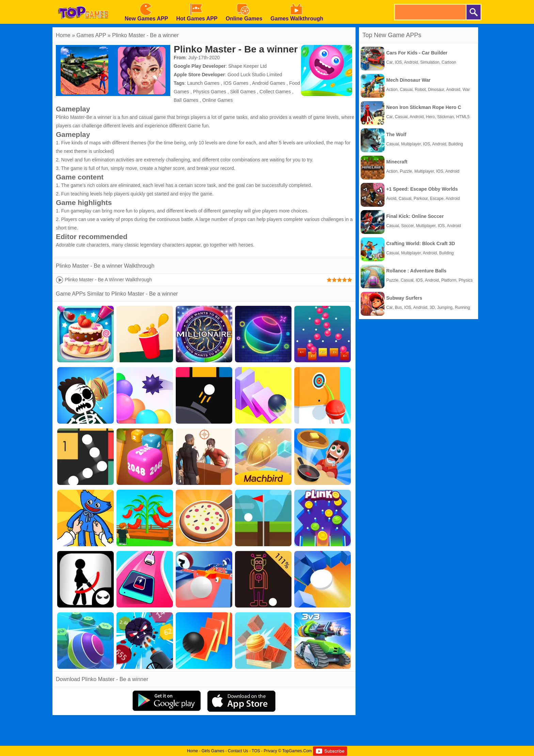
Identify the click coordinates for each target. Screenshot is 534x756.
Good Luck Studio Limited (255, 75)
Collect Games (275, 92)
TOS (256, 751)
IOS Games (236, 83)
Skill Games (243, 92)
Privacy (270, 751)
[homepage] (83, 2)
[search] (430, 12)
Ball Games (186, 100)
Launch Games (203, 83)
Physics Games (210, 92)
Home (63, 35)
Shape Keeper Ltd (247, 66)
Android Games (269, 83)
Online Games (217, 100)
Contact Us (238, 751)
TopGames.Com (297, 751)
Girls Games (213, 751)
